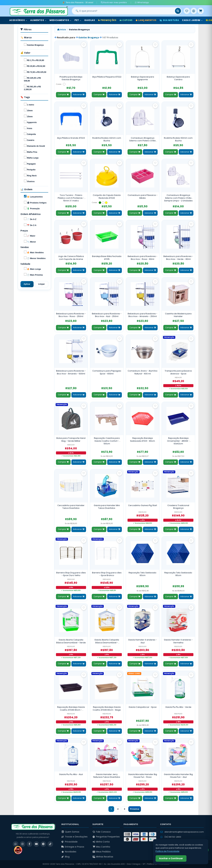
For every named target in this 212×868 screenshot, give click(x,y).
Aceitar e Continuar (171, 858)
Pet (78, 20)
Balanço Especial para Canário (178, 78)
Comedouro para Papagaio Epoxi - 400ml (107, 372)
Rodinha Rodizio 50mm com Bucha (178, 139)
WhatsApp (139, 3)
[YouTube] (36, 844)
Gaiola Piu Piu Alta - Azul (71, 774)
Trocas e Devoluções (74, 837)
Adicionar (79, 95)
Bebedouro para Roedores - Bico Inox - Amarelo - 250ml (142, 315)
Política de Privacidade (167, 851)
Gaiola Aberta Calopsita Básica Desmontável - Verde (71, 641)
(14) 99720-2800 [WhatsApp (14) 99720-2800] (171, 837)
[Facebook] (29, 844)
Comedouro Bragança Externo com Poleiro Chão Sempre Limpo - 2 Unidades (178, 198)
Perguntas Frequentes (106, 837)
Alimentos (38, 20)
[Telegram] (43, 844)
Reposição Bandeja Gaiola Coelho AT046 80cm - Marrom (71, 708)
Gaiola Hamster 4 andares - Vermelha (178, 641)
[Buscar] (178, 11)
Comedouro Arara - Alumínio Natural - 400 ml (143, 372)
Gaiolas (90, 20)
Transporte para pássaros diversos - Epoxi (178, 372)
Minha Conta (101, 842)
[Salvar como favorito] (84, 45)
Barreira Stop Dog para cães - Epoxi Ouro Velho (71, 574)
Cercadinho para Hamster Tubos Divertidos (71, 507)
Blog (65, 857)
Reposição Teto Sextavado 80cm (178, 574)
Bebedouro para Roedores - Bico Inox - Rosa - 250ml (71, 315)
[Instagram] (23, 844)
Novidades (69, 852)
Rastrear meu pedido (116, 3)
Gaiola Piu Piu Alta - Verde (178, 707)
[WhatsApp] (16, 844)
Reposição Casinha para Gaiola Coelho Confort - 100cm (107, 441)
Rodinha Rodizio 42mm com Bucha (107, 139)
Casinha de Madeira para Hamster (178, 315)
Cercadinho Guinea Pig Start (143, 505)
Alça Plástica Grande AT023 (71, 138)
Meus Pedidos (102, 852)
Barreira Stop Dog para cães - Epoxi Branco (107, 574)
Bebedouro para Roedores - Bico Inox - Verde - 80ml (178, 258)
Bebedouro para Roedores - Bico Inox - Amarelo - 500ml (71, 372)
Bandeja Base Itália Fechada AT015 (107, 258)
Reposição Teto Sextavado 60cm (142, 574)
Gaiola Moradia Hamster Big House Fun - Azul (178, 776)
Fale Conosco (102, 832)
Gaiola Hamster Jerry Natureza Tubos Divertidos (107, 776)
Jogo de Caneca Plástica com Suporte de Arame (71, 258)
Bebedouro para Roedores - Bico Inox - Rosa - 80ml (142, 258)
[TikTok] (50, 844)
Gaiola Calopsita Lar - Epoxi (143, 707)
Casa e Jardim (192, 20)
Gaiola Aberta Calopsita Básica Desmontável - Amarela (107, 641)
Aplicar (27, 284)
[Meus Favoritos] (187, 11)
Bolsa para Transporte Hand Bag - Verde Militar (71, 440)
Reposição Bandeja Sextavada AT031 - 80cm (142, 440)
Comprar (63, 95)
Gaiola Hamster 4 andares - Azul (142, 641)
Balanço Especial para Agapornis (142, 78)
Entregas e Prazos (73, 847)
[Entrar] (194, 11)
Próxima (135, 809)
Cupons (126, 20)
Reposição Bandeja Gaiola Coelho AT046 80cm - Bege (107, 708)
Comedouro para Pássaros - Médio (143, 197)
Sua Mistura (169, 20)
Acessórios (18, 20)
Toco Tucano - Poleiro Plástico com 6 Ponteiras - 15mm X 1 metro (71, 198)
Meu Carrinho (101, 847)
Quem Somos (70, 832)
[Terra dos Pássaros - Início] (39, 11)
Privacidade (69, 842)
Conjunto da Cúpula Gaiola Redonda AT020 (107, 197)
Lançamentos (146, 20)
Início (62, 30)
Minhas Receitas (103, 857)
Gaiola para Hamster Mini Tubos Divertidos (107, 507)
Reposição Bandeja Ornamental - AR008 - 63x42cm (178, 441)
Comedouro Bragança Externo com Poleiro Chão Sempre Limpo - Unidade (143, 139)
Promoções (107, 20)
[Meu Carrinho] (201, 11)
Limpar (41, 284)
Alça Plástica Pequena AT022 (107, 77)
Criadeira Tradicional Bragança (178, 507)
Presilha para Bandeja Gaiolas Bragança (71, 78)
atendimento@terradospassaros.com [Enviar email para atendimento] (182, 832)
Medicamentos (60, 20)
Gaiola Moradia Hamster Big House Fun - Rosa (143, 776)
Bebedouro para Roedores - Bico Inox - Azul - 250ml (107, 315)
